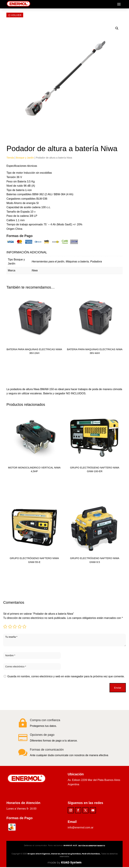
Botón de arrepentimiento (92, 847)
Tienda (10, 159)
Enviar (118, 689)
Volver (16, 16)
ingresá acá (70, 846)
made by (65, 863)
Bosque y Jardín (25, 159)
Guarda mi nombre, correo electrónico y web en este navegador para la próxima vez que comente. (66, 677)
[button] (117, 29)
